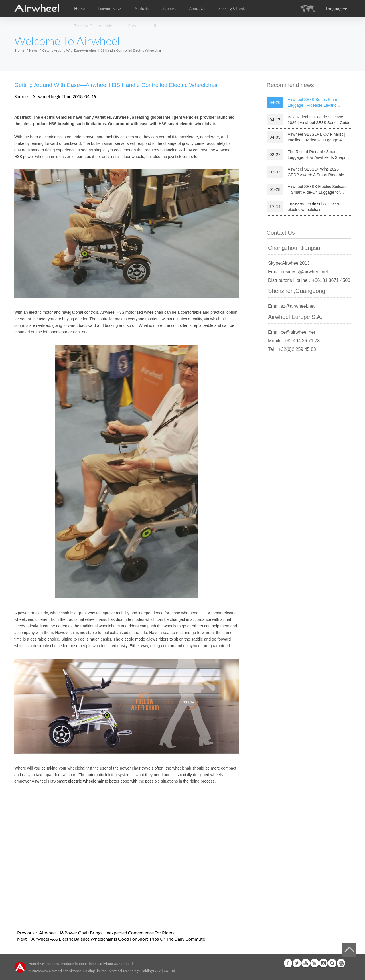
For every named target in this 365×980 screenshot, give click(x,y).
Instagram (323, 963)
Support (169, 9)
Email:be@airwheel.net (292, 332)
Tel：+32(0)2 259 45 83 (292, 349)
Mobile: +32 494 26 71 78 (294, 341)
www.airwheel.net (54, 971)
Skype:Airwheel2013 (289, 263)
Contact (125, 964)
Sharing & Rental (233, 9)
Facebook (288, 963)
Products (141, 9)
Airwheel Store (315, 963)
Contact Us (137, 26)
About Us (111, 964)
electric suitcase (318, 204)
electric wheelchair (304, 210)
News (33, 50)
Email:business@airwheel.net (298, 272)
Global (341, 963)
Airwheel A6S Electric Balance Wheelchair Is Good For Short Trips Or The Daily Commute (118, 939)
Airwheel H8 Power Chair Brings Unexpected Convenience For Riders (107, 933)
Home (79, 9)
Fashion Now (49, 964)
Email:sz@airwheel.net (291, 306)
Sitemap (96, 964)
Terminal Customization (94, 26)
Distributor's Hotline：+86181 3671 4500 (309, 280)
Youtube (306, 963)
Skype (332, 963)
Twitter (297, 963)
